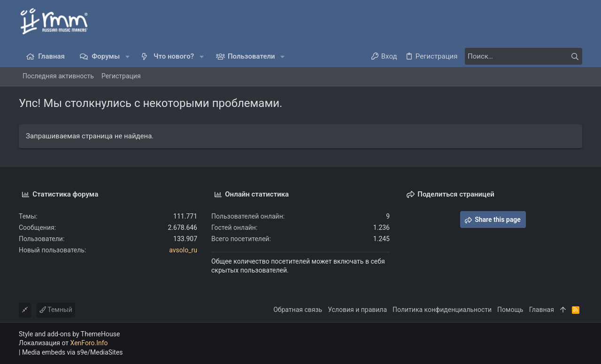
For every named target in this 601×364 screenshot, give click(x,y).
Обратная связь (298, 310)
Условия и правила (357, 310)
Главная (542, 310)
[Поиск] (524, 56)
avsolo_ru (183, 250)
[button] (127, 57)
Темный (56, 310)
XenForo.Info (89, 343)
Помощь (510, 310)
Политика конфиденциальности (442, 310)
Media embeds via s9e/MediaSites (73, 352)
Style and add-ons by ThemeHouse (69, 334)
